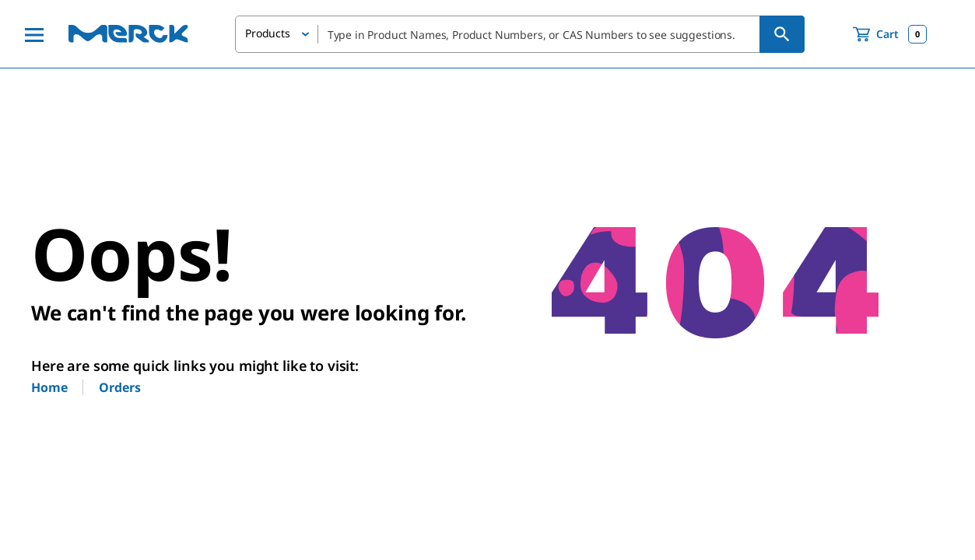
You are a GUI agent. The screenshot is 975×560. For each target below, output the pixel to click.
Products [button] (268, 33)
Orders (119, 387)
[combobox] (520, 34)
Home (49, 387)
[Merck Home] (128, 34)
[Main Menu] (34, 34)
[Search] (782, 34)
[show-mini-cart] (890, 34)
